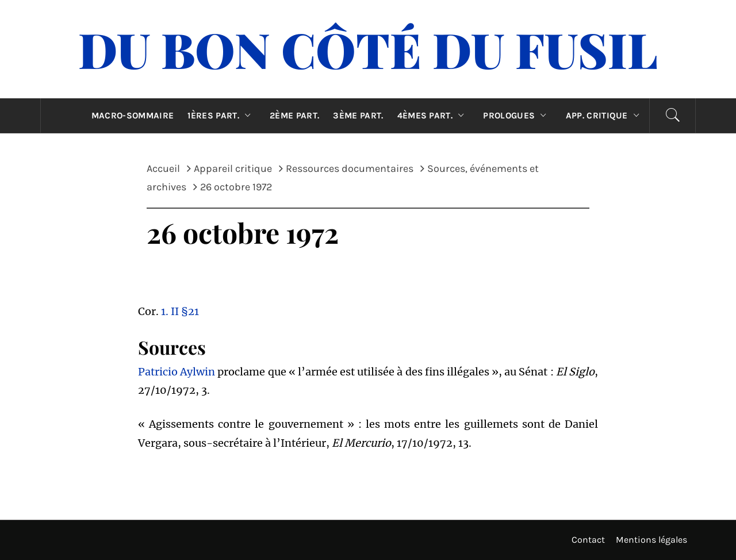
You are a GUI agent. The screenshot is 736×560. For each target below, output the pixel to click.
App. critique (605, 116)
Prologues (517, 116)
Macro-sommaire (133, 116)
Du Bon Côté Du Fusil (368, 49)
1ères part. (222, 116)
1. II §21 (180, 311)
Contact (588, 540)
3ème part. (358, 116)
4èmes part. (434, 116)
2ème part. (294, 116)
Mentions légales (651, 540)
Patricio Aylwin (177, 372)
